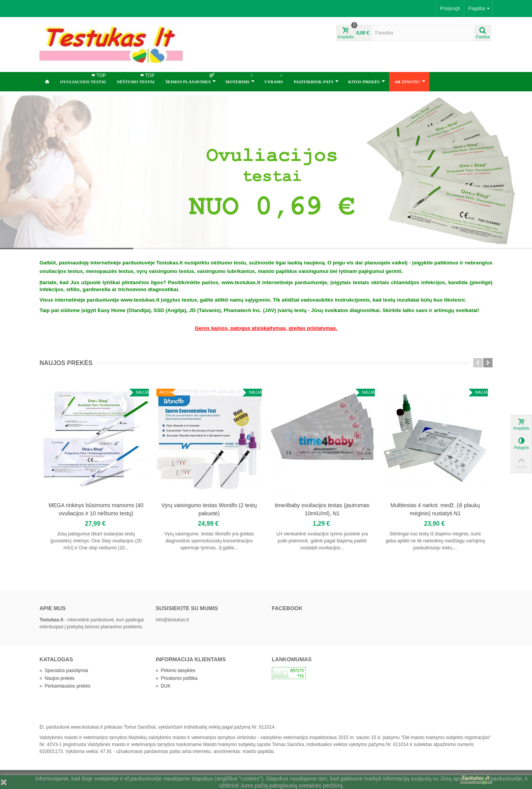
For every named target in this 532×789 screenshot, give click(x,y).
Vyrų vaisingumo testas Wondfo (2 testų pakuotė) (209, 509)
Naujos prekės (66, 363)
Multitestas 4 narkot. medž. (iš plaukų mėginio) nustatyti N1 (435, 509)
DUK (163, 686)
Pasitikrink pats (316, 81)
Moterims (240, 78)
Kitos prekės (366, 81)
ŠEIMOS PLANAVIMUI (191, 78)
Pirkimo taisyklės (176, 671)
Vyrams (274, 78)
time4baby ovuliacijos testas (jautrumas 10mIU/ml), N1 (322, 509)
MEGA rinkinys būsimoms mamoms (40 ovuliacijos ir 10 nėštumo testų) (96, 509)
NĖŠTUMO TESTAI (137, 78)
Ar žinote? (410, 81)
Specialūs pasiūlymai (64, 671)
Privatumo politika (177, 678)
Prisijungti (450, 9)
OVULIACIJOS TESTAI (84, 78)
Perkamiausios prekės (65, 686)
